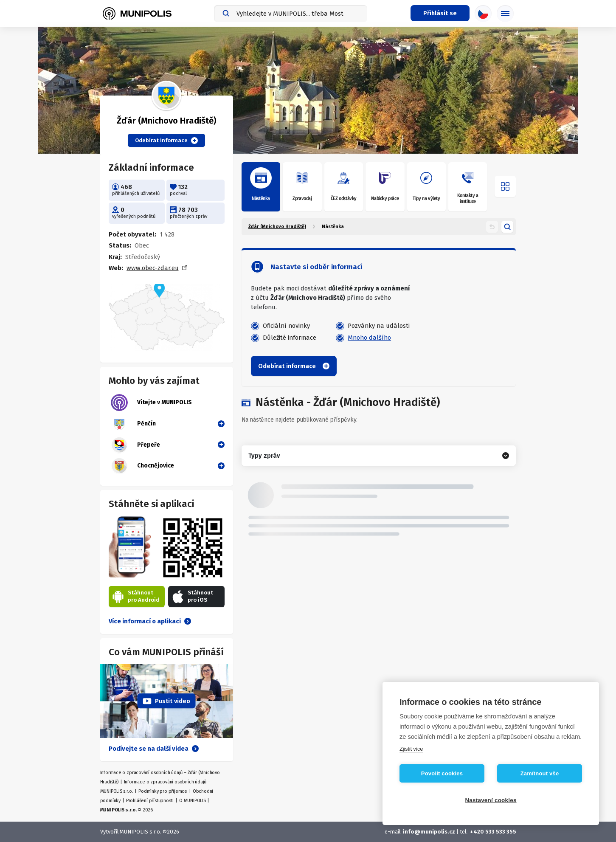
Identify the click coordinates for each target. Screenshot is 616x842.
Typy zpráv (264, 456)
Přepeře (135, 445)
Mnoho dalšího (369, 338)
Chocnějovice (142, 466)
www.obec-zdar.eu (153, 268)
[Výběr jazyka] (483, 14)
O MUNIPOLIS (193, 801)
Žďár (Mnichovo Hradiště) (277, 227)
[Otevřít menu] (505, 186)
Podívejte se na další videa (154, 749)
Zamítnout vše (540, 773)
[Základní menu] (505, 14)
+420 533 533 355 (493, 832)
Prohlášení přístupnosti (150, 801)
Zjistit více (411, 749)
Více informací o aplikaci (150, 621)
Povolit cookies (442, 773)
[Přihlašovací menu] (440, 13)
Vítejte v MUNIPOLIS (151, 403)
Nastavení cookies (491, 800)
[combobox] (291, 14)
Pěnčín (133, 424)
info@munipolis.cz (429, 832)
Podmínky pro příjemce (163, 791)
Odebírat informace (166, 141)
